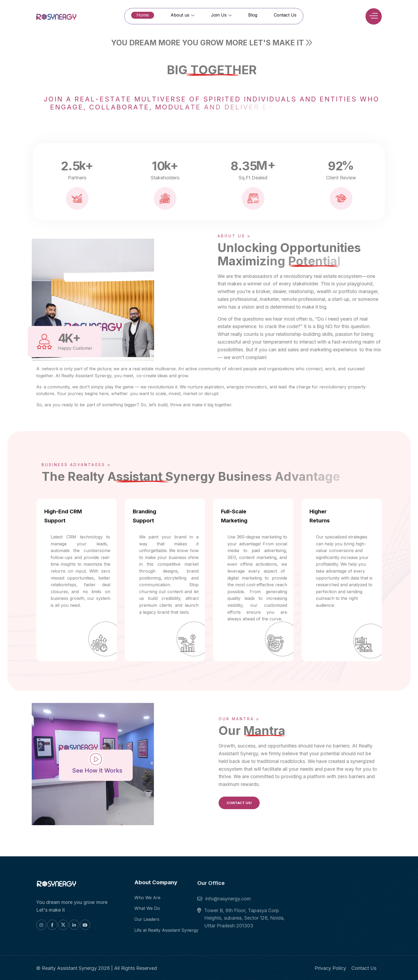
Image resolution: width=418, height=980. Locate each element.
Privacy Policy (330, 968)
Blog (253, 15)
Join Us (221, 15)
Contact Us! (239, 803)
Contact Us (285, 15)
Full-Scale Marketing (234, 516)
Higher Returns (320, 516)
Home (143, 15)
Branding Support (144, 516)
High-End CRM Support (63, 516)
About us (182, 15)
